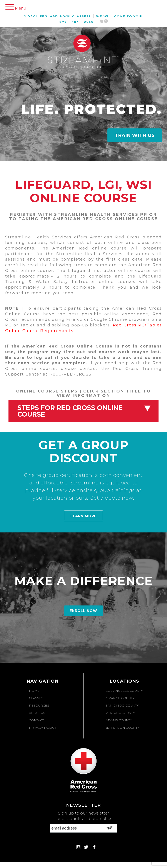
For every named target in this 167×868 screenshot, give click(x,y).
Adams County (119, 720)
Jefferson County (122, 728)
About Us (37, 713)
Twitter (86, 847)
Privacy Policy (43, 728)
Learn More (83, 516)
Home (34, 691)
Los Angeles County (124, 691)
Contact (36, 720)
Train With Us (135, 135)
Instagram (78, 847)
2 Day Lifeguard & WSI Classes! (57, 16)
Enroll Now (83, 611)
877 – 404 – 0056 (77, 22)
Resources (39, 705)
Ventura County (120, 713)
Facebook (94, 847)
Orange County (120, 698)
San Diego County (122, 705)
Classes (36, 698)
